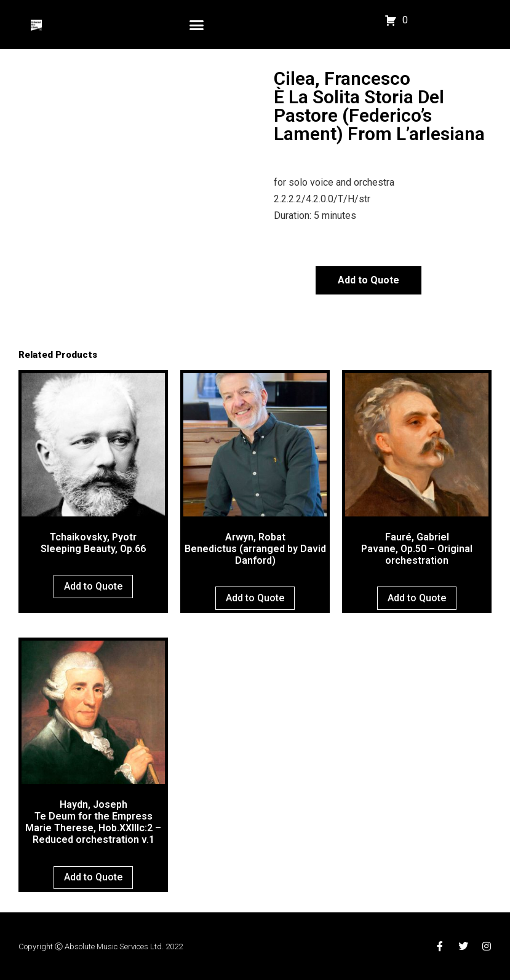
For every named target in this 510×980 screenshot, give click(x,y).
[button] (197, 25)
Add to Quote (369, 280)
